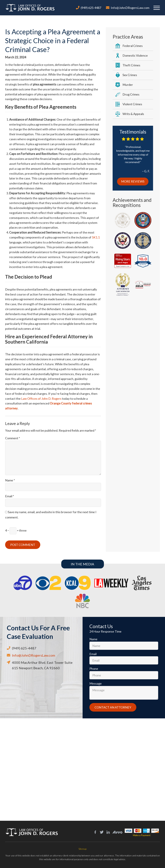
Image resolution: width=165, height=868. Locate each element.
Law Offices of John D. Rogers (41, 399)
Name (10, 480)
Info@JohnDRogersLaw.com (130, 8)
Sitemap (82, 849)
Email (10, 496)
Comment (13, 438)
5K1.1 (96, 237)
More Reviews (133, 181)
